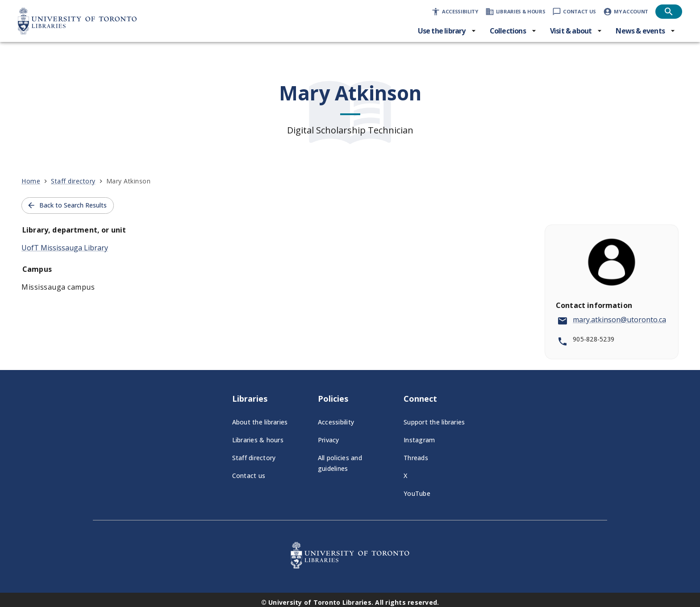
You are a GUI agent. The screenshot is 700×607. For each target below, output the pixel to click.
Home (31, 181)
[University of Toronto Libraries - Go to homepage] (350, 566)
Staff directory (73, 181)
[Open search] (669, 12)
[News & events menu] (646, 31)
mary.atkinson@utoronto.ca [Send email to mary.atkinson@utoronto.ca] (619, 320)
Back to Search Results (67, 205)
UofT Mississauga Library (65, 248)
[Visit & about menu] (576, 31)
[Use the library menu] (447, 31)
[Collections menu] (513, 31)
